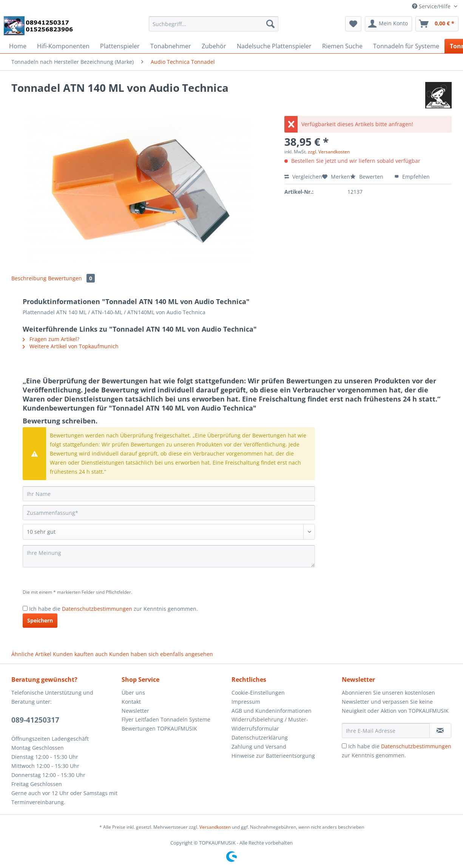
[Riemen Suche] (342, 46)
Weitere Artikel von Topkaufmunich (71, 346)
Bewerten (367, 177)
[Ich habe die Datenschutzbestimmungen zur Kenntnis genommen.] (25, 608)
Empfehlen (412, 177)
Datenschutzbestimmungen (97, 609)
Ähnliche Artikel (31, 654)
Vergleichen (303, 177)
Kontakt (131, 702)
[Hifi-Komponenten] (63, 46)
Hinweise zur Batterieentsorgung (273, 756)
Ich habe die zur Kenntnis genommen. (113, 609)
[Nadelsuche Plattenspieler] (274, 46)
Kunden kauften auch (80, 654)
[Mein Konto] (388, 24)
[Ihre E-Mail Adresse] (386, 731)
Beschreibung (29, 278)
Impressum (246, 702)
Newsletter (135, 711)
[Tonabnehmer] (171, 46)
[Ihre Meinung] (169, 556)
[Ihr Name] (169, 494)
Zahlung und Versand (259, 747)
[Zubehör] (214, 46)
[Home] (18, 46)
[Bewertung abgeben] (169, 532)
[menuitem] (214, 27)
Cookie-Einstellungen (258, 693)
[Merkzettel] (353, 24)
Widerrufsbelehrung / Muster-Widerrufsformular (270, 724)
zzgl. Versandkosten (329, 152)
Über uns (133, 693)
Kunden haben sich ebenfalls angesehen (161, 654)
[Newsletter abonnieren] (440, 731)
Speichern (40, 620)
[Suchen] (270, 24)
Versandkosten (215, 827)
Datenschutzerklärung (260, 737)
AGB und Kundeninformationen (272, 711)
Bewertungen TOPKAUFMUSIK (159, 728)
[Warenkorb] (437, 24)
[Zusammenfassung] (169, 513)
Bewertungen (71, 278)
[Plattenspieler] (120, 46)
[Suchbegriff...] (214, 24)
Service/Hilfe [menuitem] (432, 6)
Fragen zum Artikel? (51, 339)
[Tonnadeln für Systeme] (406, 46)
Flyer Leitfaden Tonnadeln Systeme (166, 719)
